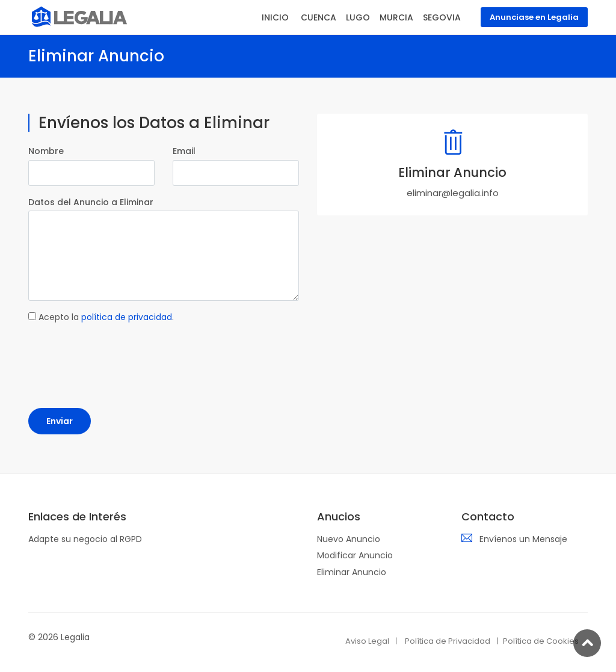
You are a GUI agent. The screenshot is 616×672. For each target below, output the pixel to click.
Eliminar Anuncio (352, 572)
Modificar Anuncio (355, 555)
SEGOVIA (442, 17)
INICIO (275, 17)
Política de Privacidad (448, 641)
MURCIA (396, 17)
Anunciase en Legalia (534, 17)
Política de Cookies (541, 641)
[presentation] (120, 357)
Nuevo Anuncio (349, 539)
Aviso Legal (367, 641)
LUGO (358, 17)
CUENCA (319, 17)
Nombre (46, 151)
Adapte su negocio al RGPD (85, 539)
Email (184, 151)
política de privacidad (127, 317)
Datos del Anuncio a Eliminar (91, 202)
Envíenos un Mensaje (523, 539)
